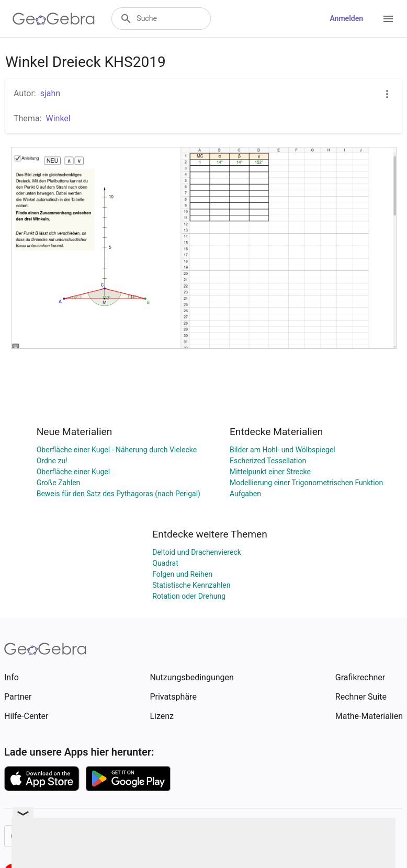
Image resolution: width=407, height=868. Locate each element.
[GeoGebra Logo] (54, 19)
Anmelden (346, 18)
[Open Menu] (388, 19)
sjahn (50, 93)
